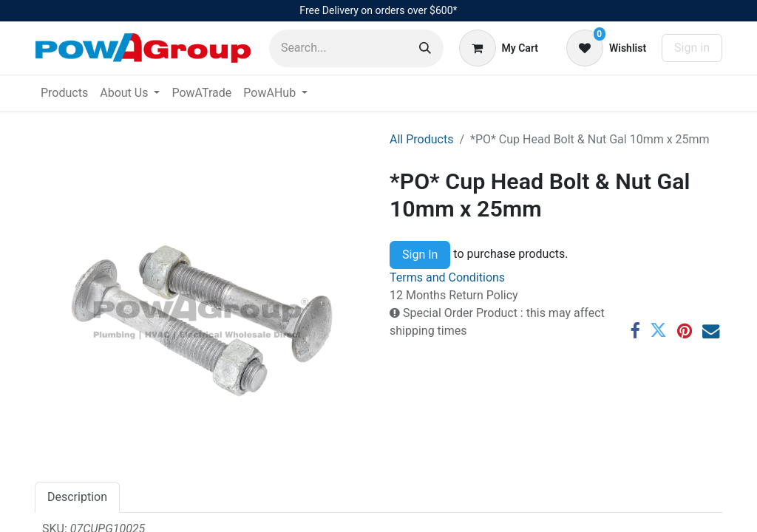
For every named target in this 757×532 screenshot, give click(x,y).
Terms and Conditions (447, 277)
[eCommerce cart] (499, 48)
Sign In (420, 255)
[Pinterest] (685, 331)
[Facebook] (635, 331)
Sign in (692, 48)
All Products (421, 139)
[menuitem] (64, 93)
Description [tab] (77, 497)
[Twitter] (658, 331)
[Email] (711, 331)
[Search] (425, 48)
